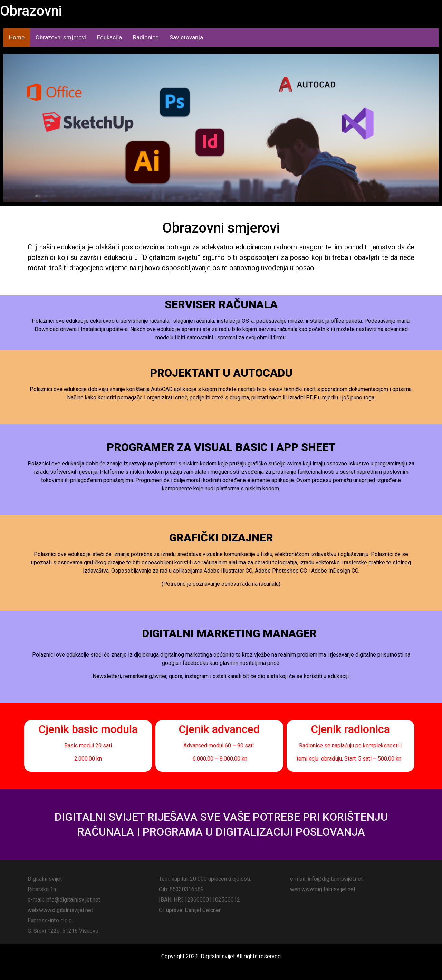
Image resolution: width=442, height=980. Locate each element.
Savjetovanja (186, 37)
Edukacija (109, 37)
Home (17, 37)
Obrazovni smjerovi (61, 37)
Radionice (146, 37)
